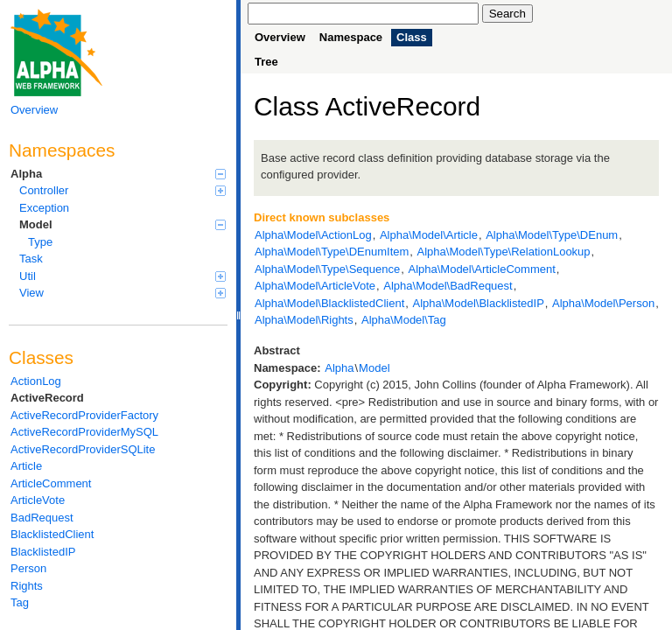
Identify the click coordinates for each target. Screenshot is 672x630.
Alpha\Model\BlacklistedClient (329, 303)
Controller (122, 190)
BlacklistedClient (52, 534)
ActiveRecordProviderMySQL (84, 432)
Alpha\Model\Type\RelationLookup (504, 252)
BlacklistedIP (43, 552)
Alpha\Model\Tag (404, 320)
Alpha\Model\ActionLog (313, 235)
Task (31, 259)
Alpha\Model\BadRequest (448, 286)
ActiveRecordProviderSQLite (83, 449)
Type (40, 242)
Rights (27, 586)
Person (28, 568)
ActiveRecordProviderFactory (84, 415)
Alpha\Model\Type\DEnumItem (332, 252)
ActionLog (36, 381)
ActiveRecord (47, 398)
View (122, 293)
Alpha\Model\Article (429, 235)
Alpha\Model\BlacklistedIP (479, 303)
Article (26, 466)
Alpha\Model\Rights (304, 320)
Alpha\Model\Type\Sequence (327, 269)
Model (122, 224)
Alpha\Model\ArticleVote (315, 286)
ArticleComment (51, 483)
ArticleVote (38, 500)
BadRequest (42, 518)
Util (122, 276)
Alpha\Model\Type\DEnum (552, 235)
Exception (44, 208)
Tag (20, 602)
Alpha (118, 174)
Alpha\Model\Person (603, 303)
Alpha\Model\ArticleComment (481, 269)
